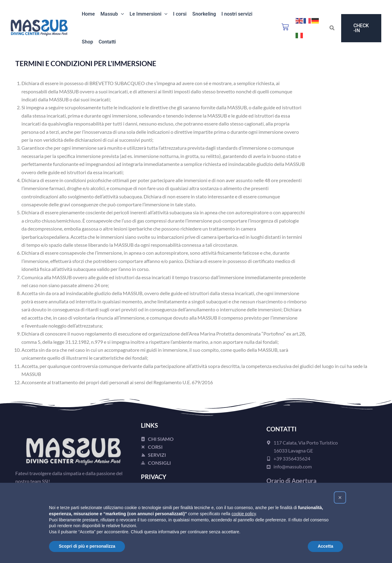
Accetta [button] (325, 546)
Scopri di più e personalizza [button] (87, 546)
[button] (119, 14)
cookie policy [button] (244, 514)
